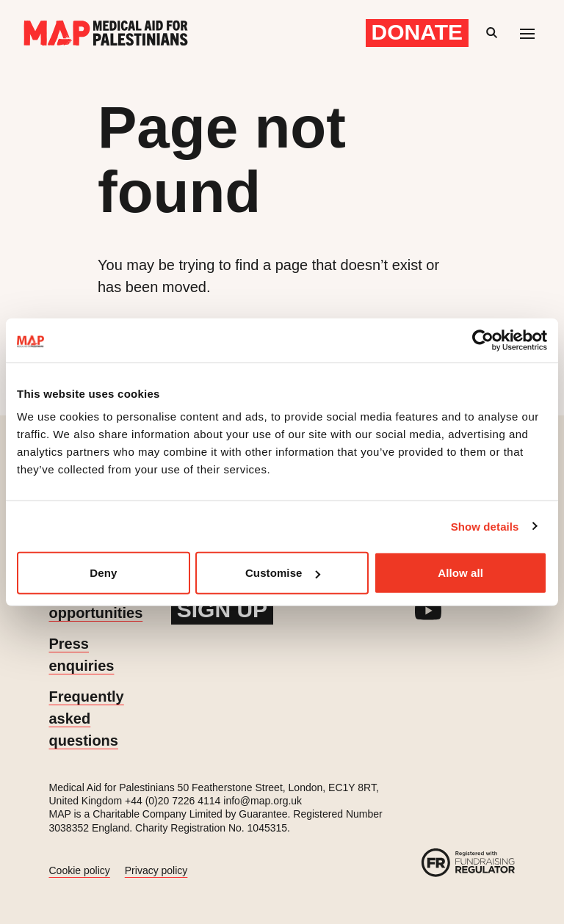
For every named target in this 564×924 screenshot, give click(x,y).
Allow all (460, 573)
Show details (485, 526)
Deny (103, 573)
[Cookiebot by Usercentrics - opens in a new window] (483, 340)
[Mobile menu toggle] (527, 33)
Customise (283, 573)
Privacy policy (156, 870)
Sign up (222, 610)
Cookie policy (80, 870)
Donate (417, 32)
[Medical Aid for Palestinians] (106, 33)
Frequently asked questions (87, 719)
